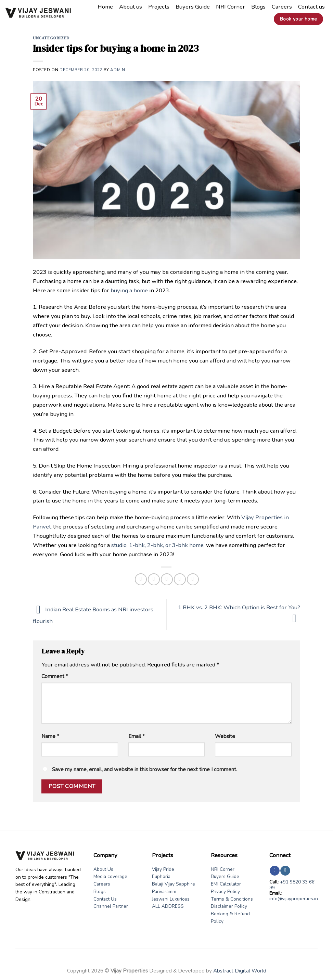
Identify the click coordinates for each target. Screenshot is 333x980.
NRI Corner (230, 7)
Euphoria (161, 876)
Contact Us (105, 899)
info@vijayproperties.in (294, 899)
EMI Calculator (226, 884)
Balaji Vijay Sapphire (174, 884)
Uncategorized (51, 38)
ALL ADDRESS (168, 906)
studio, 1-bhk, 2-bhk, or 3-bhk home (157, 545)
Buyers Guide (193, 7)
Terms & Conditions (232, 899)
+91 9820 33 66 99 (292, 885)
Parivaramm (164, 892)
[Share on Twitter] (154, 579)
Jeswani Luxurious (171, 899)
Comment (55, 676)
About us (131, 7)
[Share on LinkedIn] (193, 579)
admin (118, 70)
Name (50, 736)
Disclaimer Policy (229, 906)
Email (137, 736)
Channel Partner (111, 906)
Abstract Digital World (240, 971)
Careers (282, 7)
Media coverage (110, 876)
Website (225, 736)
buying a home (129, 290)
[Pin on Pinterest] (180, 579)
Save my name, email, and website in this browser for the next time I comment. (145, 769)
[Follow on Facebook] (275, 871)
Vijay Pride (163, 869)
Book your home (299, 19)
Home (105, 7)
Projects (159, 7)
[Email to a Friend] (167, 579)
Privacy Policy (225, 892)
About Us (103, 869)
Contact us (311, 7)
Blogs (258, 7)
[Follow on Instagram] (285, 871)
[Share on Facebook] (141, 579)
